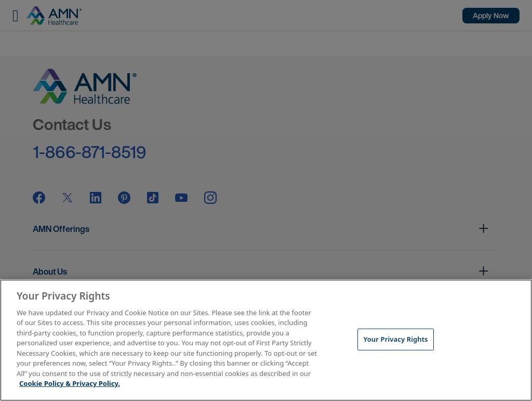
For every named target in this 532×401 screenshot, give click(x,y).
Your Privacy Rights (395, 339)
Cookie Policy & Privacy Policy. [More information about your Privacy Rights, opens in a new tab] (70, 383)
